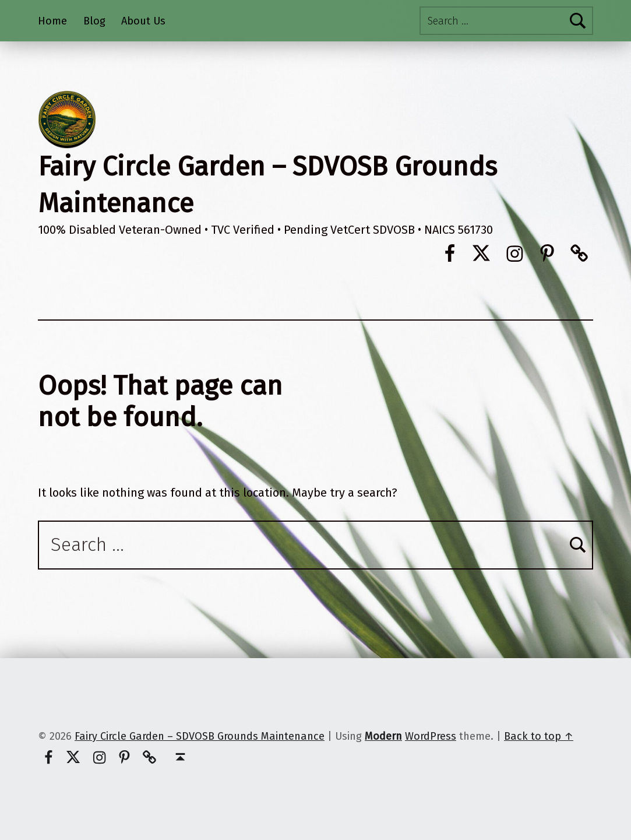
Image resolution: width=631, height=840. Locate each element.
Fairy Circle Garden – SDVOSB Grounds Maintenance (200, 736)
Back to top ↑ (539, 736)
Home (52, 21)
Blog (94, 21)
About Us (143, 21)
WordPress (431, 736)
